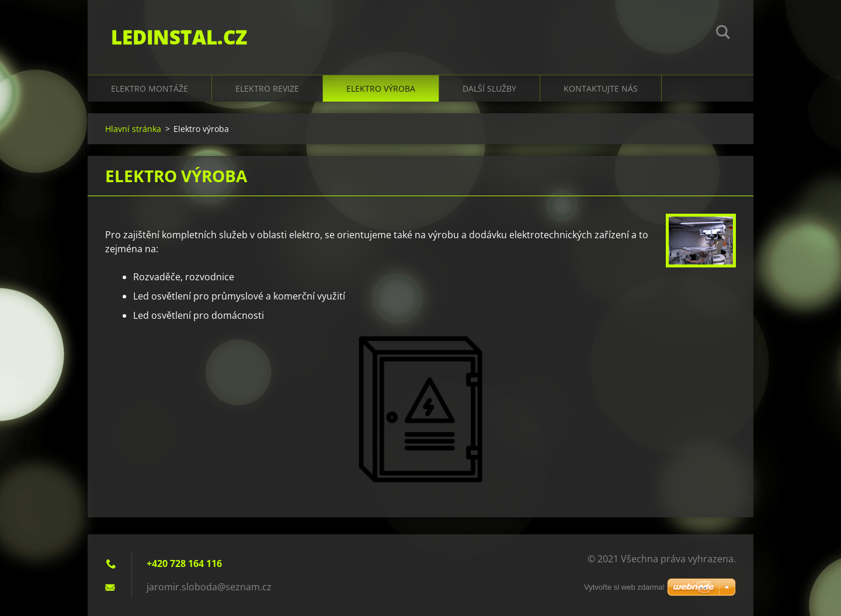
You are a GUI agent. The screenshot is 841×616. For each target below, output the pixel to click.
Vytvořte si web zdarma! (624, 587)
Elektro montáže (150, 88)
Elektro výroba (381, 88)
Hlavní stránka (133, 129)
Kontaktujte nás (601, 88)
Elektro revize (267, 88)
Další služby (489, 88)
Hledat (723, 34)
